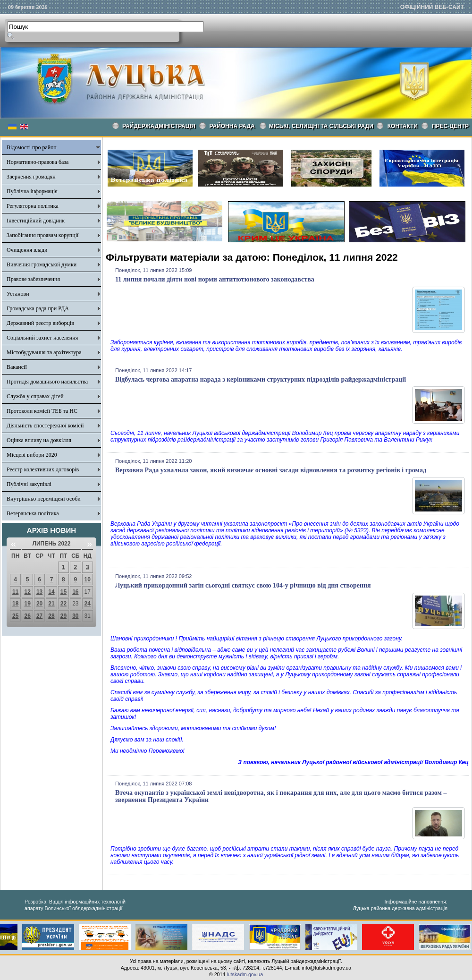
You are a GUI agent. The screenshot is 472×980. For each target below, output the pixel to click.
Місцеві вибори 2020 (32, 455)
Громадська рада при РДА (38, 308)
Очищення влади (27, 250)
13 (39, 592)
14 (51, 592)
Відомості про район (32, 147)
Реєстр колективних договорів (43, 469)
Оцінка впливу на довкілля (39, 440)
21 (51, 604)
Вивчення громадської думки (42, 264)
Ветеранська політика (33, 513)
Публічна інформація (32, 191)
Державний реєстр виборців (40, 323)
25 (15, 616)
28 (51, 616)
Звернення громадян (31, 177)
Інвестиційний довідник (36, 221)
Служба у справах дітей (35, 396)
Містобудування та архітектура (44, 352)
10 (88, 579)
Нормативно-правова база (38, 162)
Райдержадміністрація (159, 126)
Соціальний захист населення (42, 338)
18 (15, 604)
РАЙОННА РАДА (232, 126)
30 (75, 616)
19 (27, 604)
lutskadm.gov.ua (245, 974)
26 (27, 616)
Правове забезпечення (33, 279)
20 (39, 604)
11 (15, 592)
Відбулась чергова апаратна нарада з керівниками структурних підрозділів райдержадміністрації (261, 379)
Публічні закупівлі (29, 484)
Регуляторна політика (33, 206)
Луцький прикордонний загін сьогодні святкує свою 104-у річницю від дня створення (243, 585)
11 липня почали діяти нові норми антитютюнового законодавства (215, 279)
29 (63, 616)
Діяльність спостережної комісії (45, 426)
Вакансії (17, 367)
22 (63, 604)
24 (88, 604)
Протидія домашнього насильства (47, 382)
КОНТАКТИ (403, 126)
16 (75, 592)
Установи (18, 294)
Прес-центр (450, 126)
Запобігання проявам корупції (42, 235)
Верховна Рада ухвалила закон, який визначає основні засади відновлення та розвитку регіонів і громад (271, 470)
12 (27, 592)
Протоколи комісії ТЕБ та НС (42, 411)
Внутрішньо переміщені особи (44, 499)
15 (63, 592)
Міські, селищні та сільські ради (321, 126)
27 (39, 616)
